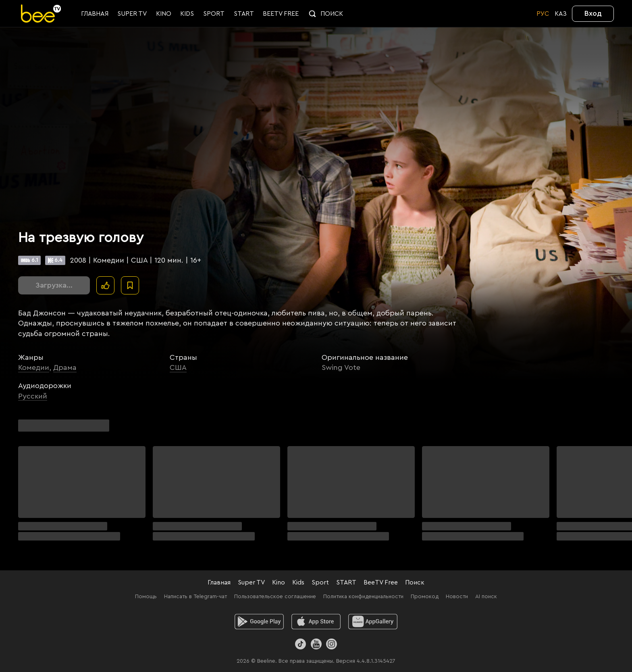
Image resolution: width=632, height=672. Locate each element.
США (178, 367)
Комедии (34, 367)
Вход (593, 13)
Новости (457, 597)
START (346, 582)
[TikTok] (300, 644)
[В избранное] (130, 285)
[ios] (316, 622)
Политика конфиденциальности (363, 597)
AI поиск (486, 597)
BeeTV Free (381, 582)
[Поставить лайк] (105, 285)
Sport (320, 582)
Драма (65, 367)
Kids (298, 582)
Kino (279, 582)
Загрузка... (54, 285)
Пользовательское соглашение (275, 597)
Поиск (415, 582)
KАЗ (561, 14)
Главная (219, 582)
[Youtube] (316, 644)
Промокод (425, 597)
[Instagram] (332, 644)
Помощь (146, 597)
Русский (33, 396)
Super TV (251, 582)
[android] (259, 622)
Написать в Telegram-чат (195, 597)
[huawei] (373, 622)
